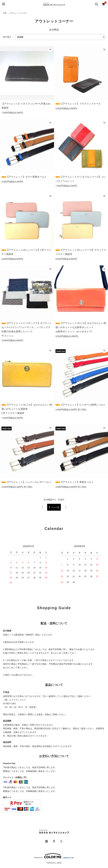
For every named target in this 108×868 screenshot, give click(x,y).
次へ (66, 507)
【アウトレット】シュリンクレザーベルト (26, 482)
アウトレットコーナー (18, 13)
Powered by (54, 856)
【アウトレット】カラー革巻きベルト (24, 177)
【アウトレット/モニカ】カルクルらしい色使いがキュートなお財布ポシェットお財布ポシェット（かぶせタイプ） (81, 327)
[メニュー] (3, 4)
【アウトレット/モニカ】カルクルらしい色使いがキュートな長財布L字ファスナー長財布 (27, 409)
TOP (5, 13)
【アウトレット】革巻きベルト (75, 482)
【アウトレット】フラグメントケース (78, 104)
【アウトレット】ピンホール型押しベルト (80, 405)
